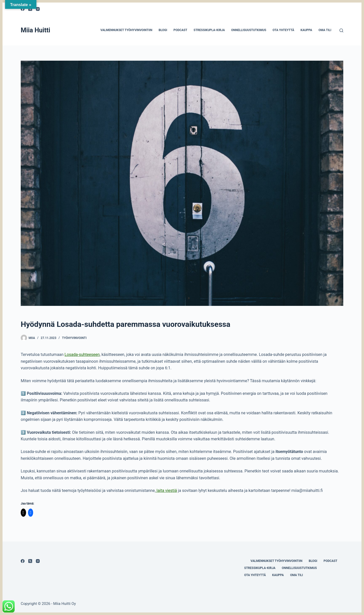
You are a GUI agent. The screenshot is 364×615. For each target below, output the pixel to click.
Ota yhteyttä (283, 30)
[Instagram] (38, 9)
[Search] (341, 30)
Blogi (163, 30)
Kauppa (306, 30)
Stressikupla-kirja (209, 30)
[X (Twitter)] (30, 561)
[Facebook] (23, 561)
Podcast (180, 30)
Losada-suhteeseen (82, 355)
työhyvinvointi (74, 338)
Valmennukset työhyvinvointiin (126, 30)
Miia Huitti (36, 30)
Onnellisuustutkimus (249, 30)
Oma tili (325, 30)
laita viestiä (166, 491)
